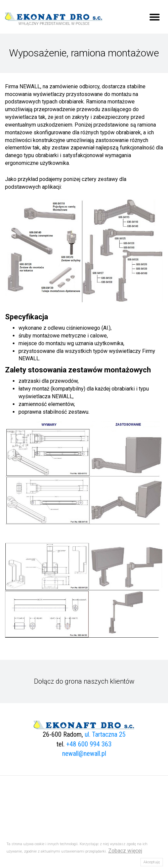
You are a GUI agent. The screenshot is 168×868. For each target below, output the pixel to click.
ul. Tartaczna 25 (105, 734)
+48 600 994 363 (89, 744)
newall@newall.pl (84, 753)
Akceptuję (152, 862)
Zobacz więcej (125, 851)
